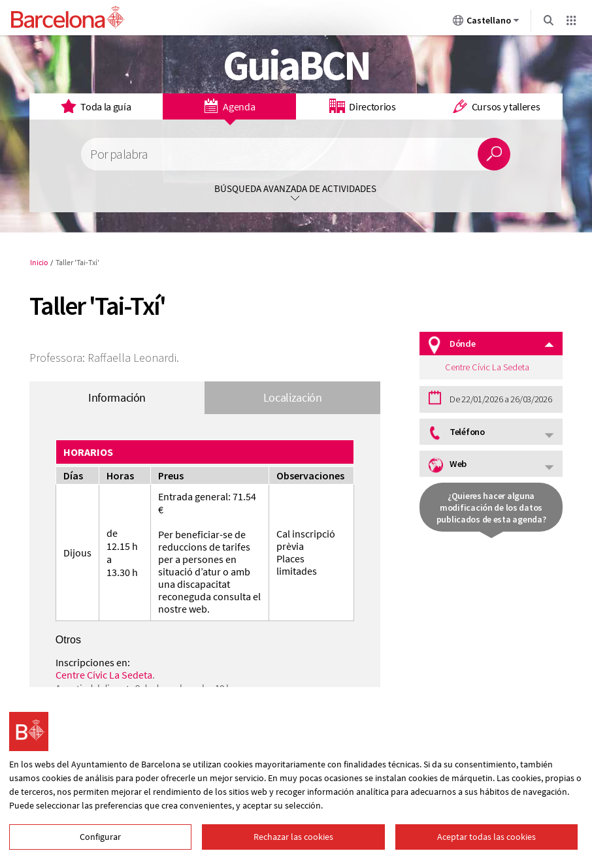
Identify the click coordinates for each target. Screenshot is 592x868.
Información (117, 397)
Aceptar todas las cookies (486, 837)
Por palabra (119, 154)
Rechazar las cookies (293, 837)
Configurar (100, 837)
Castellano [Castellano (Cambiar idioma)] (486, 23)
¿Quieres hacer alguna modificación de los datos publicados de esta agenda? (491, 507)
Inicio (39, 262)
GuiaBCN (296, 65)
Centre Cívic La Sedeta (104, 675)
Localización (293, 397)
